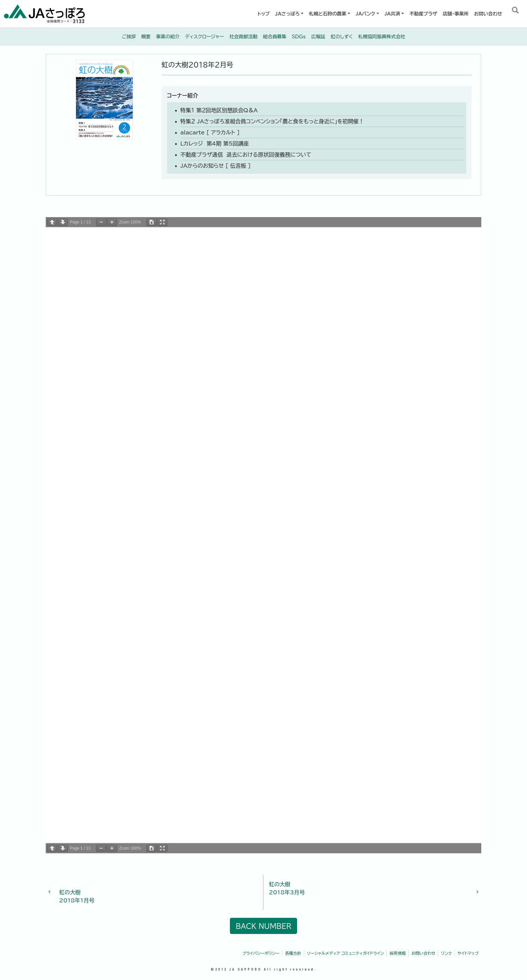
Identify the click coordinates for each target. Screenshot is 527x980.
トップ (264, 14)
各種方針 (293, 953)
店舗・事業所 (456, 14)
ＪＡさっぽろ (288, 14)
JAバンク (365, 14)
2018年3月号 (371, 888)
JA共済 (392, 14)
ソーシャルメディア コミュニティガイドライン (345, 953)
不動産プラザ (423, 14)
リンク (446, 953)
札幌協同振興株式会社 (381, 37)
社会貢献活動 (243, 37)
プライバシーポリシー (261, 953)
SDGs (299, 37)
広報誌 (318, 37)
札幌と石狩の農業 (328, 14)
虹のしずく (342, 37)
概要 (146, 37)
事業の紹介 (168, 37)
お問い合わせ (488, 14)
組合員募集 (275, 37)
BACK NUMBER (263, 926)
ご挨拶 (129, 37)
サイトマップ (468, 953)
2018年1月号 (156, 892)
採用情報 (398, 953)
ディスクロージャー (204, 37)
